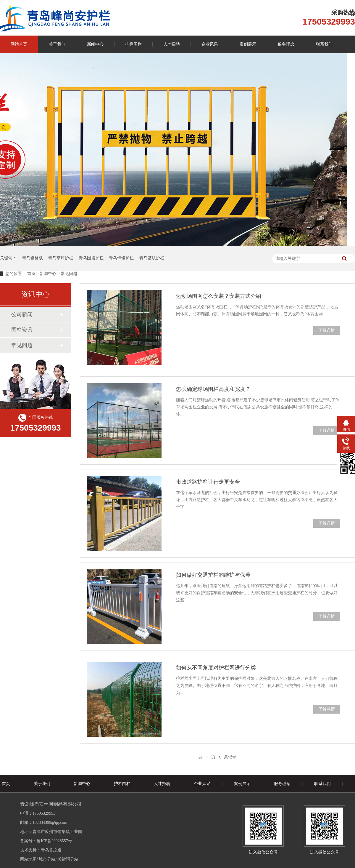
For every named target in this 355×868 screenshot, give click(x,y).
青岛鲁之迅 (51, 850)
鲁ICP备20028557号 (54, 841)
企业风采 (210, 44)
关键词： (8, 258)
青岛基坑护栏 (152, 258)
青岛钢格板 (33, 258)
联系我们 (324, 44)
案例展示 (248, 44)
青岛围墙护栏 (91, 258)
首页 (31, 274)
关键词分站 (68, 859)
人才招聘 (172, 44)
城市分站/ (48, 859)
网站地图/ (29, 859)
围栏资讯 (22, 330)
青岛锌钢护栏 (121, 258)
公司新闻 (22, 314)
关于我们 (57, 44)
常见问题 (22, 345)
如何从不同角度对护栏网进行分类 (216, 668)
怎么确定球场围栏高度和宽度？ (213, 389)
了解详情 (327, 330)
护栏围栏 (133, 44)
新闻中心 (95, 44)
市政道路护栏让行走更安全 (208, 482)
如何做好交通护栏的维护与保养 (213, 575)
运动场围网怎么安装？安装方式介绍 (219, 296)
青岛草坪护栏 (61, 258)
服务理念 (286, 44)
